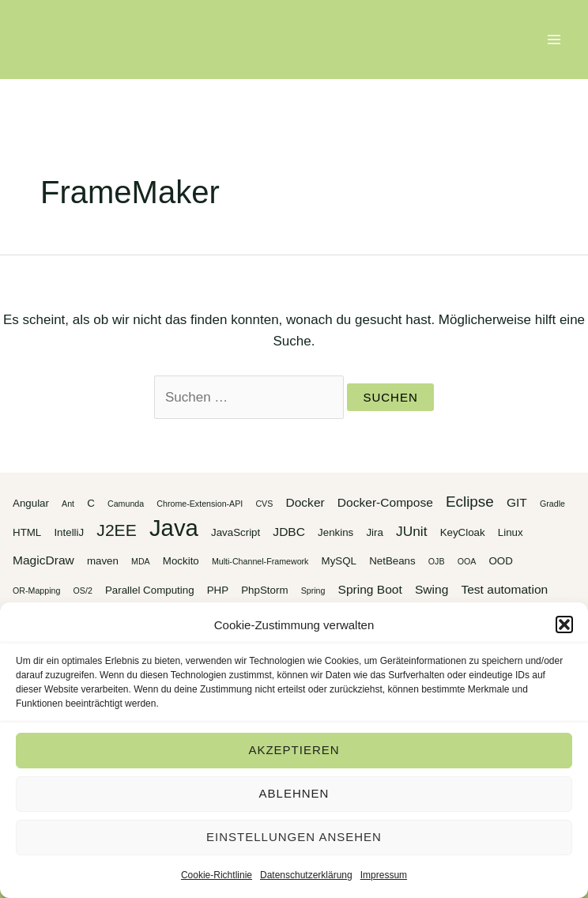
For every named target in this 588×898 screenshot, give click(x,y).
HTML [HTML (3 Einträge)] (27, 532)
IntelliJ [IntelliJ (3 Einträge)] (69, 532)
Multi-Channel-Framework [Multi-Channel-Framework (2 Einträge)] (260, 561)
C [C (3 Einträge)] (91, 503)
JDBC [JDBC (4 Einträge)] (289, 532)
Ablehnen (294, 793)
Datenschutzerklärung (306, 875)
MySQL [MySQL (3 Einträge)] (339, 561)
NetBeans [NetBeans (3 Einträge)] (392, 561)
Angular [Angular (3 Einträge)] (31, 503)
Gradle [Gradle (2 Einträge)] (552, 504)
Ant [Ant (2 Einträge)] (68, 504)
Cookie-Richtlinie (217, 875)
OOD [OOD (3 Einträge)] (500, 561)
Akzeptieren (294, 750)
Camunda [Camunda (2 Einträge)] (126, 504)
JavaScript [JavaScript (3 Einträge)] (236, 532)
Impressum (384, 875)
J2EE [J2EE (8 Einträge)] (116, 530)
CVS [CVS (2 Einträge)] (264, 504)
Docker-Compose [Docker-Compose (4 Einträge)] (385, 502)
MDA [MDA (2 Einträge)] (141, 561)
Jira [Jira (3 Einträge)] (374, 532)
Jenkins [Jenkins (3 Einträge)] (335, 532)
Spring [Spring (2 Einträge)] (313, 590)
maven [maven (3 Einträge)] (103, 561)
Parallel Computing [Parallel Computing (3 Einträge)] (150, 590)
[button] (564, 624)
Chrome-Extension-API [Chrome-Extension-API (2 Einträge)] (200, 504)
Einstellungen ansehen (294, 837)
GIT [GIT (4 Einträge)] (517, 502)
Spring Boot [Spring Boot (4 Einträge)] (370, 589)
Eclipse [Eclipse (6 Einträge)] (470, 502)
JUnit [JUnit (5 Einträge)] (411, 531)
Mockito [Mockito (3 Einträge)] (181, 561)
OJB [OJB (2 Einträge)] (437, 561)
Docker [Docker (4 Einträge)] (305, 502)
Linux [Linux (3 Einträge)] (511, 532)
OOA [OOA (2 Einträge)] (467, 561)
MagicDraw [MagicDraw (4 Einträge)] (43, 560)
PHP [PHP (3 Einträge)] (218, 590)
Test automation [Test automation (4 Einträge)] (504, 589)
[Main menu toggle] (555, 40)
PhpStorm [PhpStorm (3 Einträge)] (264, 590)
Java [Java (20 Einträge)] (174, 528)
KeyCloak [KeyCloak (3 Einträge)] (463, 532)
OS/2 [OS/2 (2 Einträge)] (83, 590)
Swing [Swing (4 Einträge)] (432, 589)
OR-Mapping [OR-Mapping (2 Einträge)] (36, 590)
